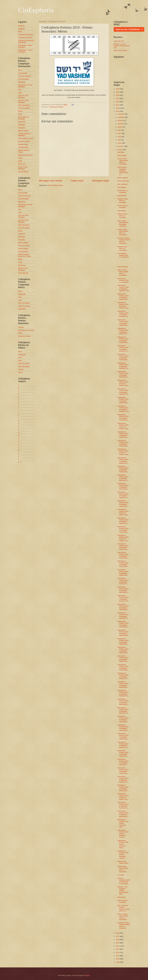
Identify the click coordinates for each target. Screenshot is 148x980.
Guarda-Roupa (23, 144)
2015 (118, 943)
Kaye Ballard (122, 211)
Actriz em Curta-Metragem (24, 101)
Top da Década (23, 172)
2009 (118, 962)
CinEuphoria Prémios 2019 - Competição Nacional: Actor (123, 409)
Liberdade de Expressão (26, 330)
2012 (118, 952)
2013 (118, 949)
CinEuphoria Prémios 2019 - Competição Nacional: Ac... (123, 435)
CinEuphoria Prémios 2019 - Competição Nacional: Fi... (123, 331)
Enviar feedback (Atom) (55, 185)
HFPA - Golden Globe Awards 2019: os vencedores (123, 917)
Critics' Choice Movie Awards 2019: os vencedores (123, 273)
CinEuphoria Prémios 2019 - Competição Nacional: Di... (123, 676)
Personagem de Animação (23, 118)
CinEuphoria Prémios (25, 38)
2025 (118, 92)
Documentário (23, 73)
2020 (118, 108)
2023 (118, 99)
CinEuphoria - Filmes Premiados (25, 46)
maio (120, 137)
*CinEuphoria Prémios (56, 107)
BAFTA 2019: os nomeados (123, 901)
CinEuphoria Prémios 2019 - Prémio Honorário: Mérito (123, 844)
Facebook (21, 26)
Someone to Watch (25, 336)
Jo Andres (121, 875)
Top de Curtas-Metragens (23, 168)
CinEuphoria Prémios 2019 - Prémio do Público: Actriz (123, 452)
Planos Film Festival (120, 51)
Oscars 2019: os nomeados (123, 206)
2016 (118, 940)
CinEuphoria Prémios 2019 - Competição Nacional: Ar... (123, 581)
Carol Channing (123, 267)
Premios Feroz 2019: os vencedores (122, 248)
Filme (20, 70)
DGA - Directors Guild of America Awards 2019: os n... (124, 908)
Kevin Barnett (122, 196)
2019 (118, 111)
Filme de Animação (25, 76)
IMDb (20, 32)
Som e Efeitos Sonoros (26, 138)
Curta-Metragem (24, 79)
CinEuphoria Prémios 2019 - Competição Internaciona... (123, 297)
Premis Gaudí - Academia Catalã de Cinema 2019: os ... (123, 171)
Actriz (20, 93)
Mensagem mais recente (51, 181)
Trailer (20, 161)
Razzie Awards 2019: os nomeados (122, 216)
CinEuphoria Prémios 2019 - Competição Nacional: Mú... (123, 633)
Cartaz (20, 158)
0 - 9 (20, 462)
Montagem (22, 125)
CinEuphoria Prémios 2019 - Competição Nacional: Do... (123, 314)
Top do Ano (22, 164)
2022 (118, 102)
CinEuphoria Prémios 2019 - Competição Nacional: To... (123, 779)
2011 (118, 956)
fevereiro (121, 146)
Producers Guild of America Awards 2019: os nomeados (124, 925)
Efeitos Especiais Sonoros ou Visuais (25, 255)
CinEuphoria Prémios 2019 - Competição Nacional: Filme (123, 288)
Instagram (21, 29)
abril (119, 140)
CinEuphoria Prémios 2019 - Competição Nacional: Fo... (123, 615)
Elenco (20, 111)
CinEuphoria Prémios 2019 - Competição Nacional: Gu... (123, 693)
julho (120, 130)
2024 (118, 95)
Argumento (22, 122)
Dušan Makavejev (123, 181)
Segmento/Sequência (25, 155)
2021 (118, 105)
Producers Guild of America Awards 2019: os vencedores (124, 241)
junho (120, 133)
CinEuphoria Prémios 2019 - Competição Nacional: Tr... (123, 762)
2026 (118, 89)
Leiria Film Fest (119, 41)
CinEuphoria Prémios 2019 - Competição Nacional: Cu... (123, 348)
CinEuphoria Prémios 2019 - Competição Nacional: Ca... (123, 710)
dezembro (121, 114)
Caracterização (23, 147)
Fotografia (22, 128)
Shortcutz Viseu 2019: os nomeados (123, 201)
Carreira (21, 327)
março (120, 143)
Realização (22, 82)
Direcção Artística (24, 141)
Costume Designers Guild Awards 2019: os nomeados (124, 881)
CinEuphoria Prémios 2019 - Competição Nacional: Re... (123, 366)
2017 (118, 936)
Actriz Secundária (24, 108)
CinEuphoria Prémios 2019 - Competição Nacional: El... (123, 547)
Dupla (20, 114)
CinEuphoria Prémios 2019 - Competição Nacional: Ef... (123, 659)
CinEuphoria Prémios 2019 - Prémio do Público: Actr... (123, 538)
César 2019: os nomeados (122, 191)
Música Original (23, 131)
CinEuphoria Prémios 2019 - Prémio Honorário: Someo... (123, 834)
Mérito (20, 333)
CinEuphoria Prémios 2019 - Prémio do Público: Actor (123, 426)
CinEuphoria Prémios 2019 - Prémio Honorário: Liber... (123, 823)
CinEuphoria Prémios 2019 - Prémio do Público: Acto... (123, 512)
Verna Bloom (122, 897)
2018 (118, 933)
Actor (20, 90)
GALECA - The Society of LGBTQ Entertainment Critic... (123, 890)
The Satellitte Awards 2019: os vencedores (123, 255)
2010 (118, 959)
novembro (121, 117)
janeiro (120, 150)
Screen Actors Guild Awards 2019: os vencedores (123, 161)
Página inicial (77, 181)
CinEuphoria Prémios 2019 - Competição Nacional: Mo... (123, 598)
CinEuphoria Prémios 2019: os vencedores (123, 280)
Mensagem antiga (101, 181)
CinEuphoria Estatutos (26, 35)
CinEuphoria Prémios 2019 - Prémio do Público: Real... (123, 383)
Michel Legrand (122, 178)
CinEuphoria (36, 10)
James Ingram (122, 155)
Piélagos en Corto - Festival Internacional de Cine (122, 46)
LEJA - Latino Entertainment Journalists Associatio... (123, 223)
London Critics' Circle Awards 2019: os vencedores (123, 232)
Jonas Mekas (122, 187)
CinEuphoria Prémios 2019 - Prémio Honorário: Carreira (123, 854)
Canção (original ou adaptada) (25, 134)
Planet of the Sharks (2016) (123, 862)
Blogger (87, 975)
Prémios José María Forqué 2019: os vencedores (123, 869)
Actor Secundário (24, 105)
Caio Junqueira (122, 184)
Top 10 (20, 372)
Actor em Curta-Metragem (23, 96)
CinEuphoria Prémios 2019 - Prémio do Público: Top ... (123, 796)
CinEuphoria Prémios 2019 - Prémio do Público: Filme (123, 305)
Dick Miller (121, 152)
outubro (120, 121)
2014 (118, 946)
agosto (120, 127)
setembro (121, 124)
